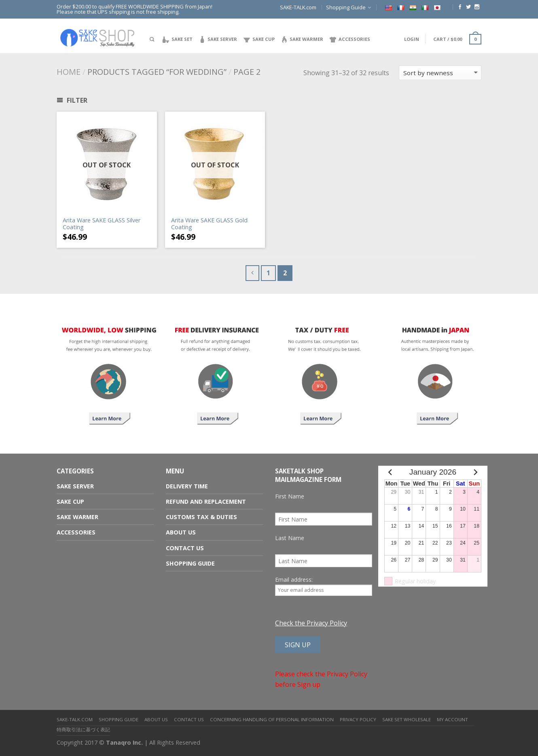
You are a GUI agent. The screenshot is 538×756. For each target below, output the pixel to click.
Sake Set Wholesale (407, 719)
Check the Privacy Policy (311, 623)
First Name (290, 496)
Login (412, 39)
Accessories (76, 532)
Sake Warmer (77, 517)
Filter (72, 100)
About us (181, 532)
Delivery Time (187, 486)
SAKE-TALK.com (298, 7)
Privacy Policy (358, 719)
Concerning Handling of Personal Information (272, 719)
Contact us (185, 548)
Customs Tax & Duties (201, 517)
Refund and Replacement (206, 502)
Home (69, 72)
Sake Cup (70, 502)
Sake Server (75, 486)
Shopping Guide (346, 7)
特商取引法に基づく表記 (83, 730)
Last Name (290, 538)
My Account (452, 719)
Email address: (324, 586)
